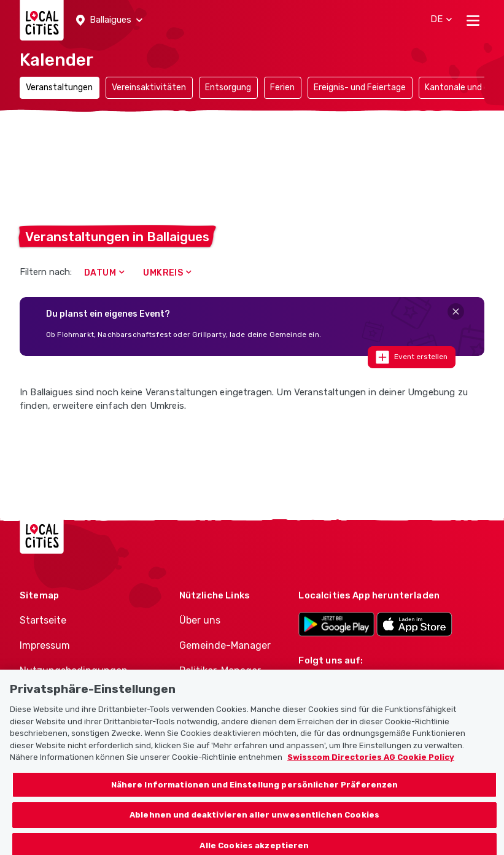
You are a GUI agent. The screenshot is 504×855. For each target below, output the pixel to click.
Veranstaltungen (59, 87)
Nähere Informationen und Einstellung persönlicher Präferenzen (255, 793)
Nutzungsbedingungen (74, 671)
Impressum (45, 645)
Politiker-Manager (220, 671)
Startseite (43, 620)
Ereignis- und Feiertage (360, 87)
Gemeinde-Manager (225, 645)
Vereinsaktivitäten (149, 87)
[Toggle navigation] (473, 20)
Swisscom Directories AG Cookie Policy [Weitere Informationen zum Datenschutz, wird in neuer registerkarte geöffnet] (371, 765)
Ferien (282, 87)
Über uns (200, 620)
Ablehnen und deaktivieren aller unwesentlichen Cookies (254, 823)
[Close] (456, 311)
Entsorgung (228, 87)
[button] (109, 20)
